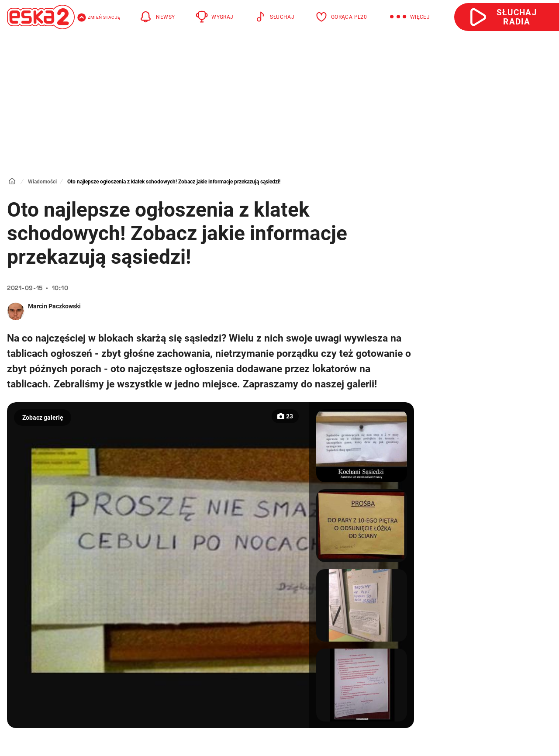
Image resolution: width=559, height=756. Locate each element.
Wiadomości (42, 182)
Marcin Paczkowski (54, 306)
